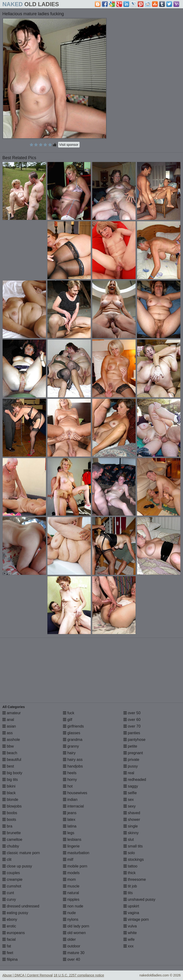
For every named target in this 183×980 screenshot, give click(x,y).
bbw (8, 746)
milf (68, 859)
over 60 (132, 720)
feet (8, 953)
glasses (72, 733)
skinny (131, 833)
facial (9, 939)
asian (9, 726)
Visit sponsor (69, 145)
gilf (68, 720)
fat (7, 946)
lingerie (71, 846)
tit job (130, 886)
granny (71, 746)
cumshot (12, 886)
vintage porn (136, 919)
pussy (131, 766)
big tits (10, 780)
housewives (75, 793)
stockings (134, 859)
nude (69, 913)
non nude (73, 906)
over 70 (132, 726)
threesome (135, 879)
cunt (8, 893)
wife (129, 939)
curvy (9, 899)
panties (132, 733)
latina (70, 826)
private (131, 760)
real (129, 773)
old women (74, 933)
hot (68, 786)
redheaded (135, 780)
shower (132, 820)
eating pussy (15, 913)
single (131, 826)
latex (69, 820)
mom (69, 879)
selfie (130, 793)
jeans (70, 813)
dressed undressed (21, 906)
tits (128, 893)
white (130, 933)
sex (129, 800)
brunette (12, 833)
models (71, 873)
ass (8, 733)
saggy (131, 786)
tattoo (130, 866)
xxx (128, 946)
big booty (12, 773)
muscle (71, 886)
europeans (14, 933)
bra (7, 826)
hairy (69, 753)
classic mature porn (21, 853)
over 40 (71, 959)
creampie (12, 879)
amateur (12, 713)
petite (130, 746)
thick (130, 873)
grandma (73, 740)
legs (69, 833)
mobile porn (75, 866)
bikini (9, 786)
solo (129, 853)
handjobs (73, 766)
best (8, 766)
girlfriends (73, 726)
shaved (132, 813)
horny (70, 780)
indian (70, 800)
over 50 (132, 713)
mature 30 (74, 953)
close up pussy (17, 866)
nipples (71, 899)
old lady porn (76, 926)
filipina (10, 959)
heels (70, 773)
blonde (10, 800)
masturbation (76, 853)
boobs (10, 813)
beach (10, 753)
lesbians (72, 840)
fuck (69, 713)
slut (129, 840)
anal (8, 720)
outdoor (72, 946)
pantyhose (134, 740)
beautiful (12, 760)
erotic (9, 926)
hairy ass (73, 760)
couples (11, 873)
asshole (11, 740)
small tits (133, 846)
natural (71, 893)
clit (7, 859)
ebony (10, 919)
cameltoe (12, 840)
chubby (11, 846)
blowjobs (12, 806)
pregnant (133, 753)
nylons (71, 919)
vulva (130, 926)
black (9, 793)
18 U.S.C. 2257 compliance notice (79, 975)
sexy (130, 806)
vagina (131, 913)
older (69, 939)
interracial (73, 806)
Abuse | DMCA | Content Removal (28, 975)
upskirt (131, 906)
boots (9, 820)
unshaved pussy (139, 899)
